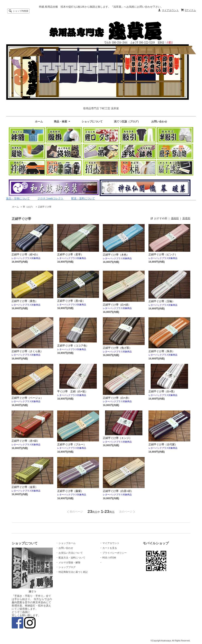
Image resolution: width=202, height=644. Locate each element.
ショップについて (92, 122)
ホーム (39, 122)
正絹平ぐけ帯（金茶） (25, 487)
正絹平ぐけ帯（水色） (117, 255)
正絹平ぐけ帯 (45, 207)
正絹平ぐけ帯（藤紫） (70, 491)
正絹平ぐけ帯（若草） (70, 254)
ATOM (113, 558)
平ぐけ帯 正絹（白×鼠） (72, 391)
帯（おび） (28, 207)
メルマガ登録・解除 (69, 563)
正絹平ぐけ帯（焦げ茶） (117, 348)
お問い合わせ (159, 122)
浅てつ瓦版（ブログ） (127, 122)
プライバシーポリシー (115, 553)
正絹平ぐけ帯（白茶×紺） (118, 491)
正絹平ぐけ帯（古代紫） (163, 444)
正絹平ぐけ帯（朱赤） (162, 351)
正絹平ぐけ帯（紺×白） (25, 254)
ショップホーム (67, 543)
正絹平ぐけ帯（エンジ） (117, 438)
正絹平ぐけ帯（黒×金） (76, 301)
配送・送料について (83, 198)
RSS (105, 558)
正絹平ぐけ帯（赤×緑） (25, 441)
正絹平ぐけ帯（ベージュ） (27, 398)
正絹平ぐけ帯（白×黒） (162, 391)
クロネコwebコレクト (50, 198)
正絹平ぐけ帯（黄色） (26, 301)
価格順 (175, 218)
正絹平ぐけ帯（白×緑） (117, 305)
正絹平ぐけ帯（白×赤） (117, 398)
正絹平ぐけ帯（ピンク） (163, 254)
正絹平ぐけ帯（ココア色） (73, 346)
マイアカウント (170, 10)
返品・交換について (18, 198)
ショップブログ (67, 567)
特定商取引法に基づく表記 (73, 572)
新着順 (186, 218)
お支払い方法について (71, 553)
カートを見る (110, 548)
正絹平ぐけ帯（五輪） (162, 301)
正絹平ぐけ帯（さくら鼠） (27, 351)
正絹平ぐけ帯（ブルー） (72, 444)
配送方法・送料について (72, 558)
